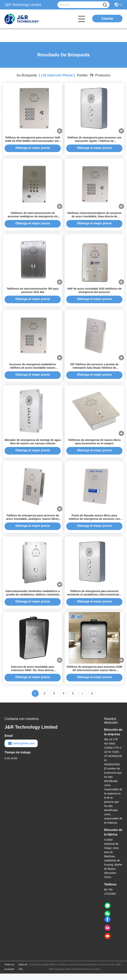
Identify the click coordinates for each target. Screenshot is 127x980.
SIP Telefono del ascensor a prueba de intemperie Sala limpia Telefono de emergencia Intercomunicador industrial (94, 371)
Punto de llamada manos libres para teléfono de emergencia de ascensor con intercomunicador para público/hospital (94, 524)
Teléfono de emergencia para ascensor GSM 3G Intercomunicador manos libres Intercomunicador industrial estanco (94, 677)
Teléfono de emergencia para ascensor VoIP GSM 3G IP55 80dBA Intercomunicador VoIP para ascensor (33, 142)
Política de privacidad (9, 973)
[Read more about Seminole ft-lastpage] (92, 700)
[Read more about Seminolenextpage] (83, 700)
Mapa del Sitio (23, 973)
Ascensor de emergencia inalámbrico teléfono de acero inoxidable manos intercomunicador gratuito (33, 371)
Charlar (107, 19)
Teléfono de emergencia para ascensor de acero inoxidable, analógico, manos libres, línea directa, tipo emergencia (33, 524)
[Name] (105, 5)
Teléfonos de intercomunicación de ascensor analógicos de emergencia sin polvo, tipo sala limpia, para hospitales (33, 218)
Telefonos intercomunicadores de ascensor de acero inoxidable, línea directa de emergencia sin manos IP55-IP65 (94, 218)
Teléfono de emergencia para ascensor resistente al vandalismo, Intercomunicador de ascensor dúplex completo (94, 600)
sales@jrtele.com (21, 750)
